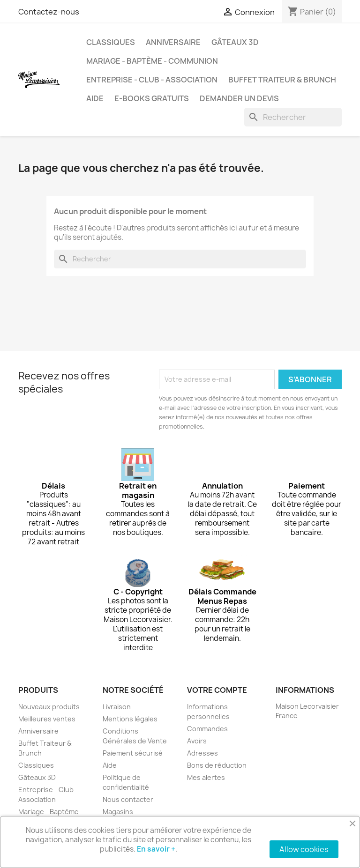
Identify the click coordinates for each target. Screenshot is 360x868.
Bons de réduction (217, 765)
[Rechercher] (293, 117)
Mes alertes (206, 777)
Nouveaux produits (49, 707)
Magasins (118, 812)
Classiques (111, 42)
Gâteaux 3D (235, 42)
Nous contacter (128, 799)
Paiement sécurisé (133, 753)
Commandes (207, 729)
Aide (95, 98)
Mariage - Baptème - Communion (152, 61)
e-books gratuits (152, 98)
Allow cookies (304, 849)
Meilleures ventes (47, 719)
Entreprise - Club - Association (152, 80)
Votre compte (217, 690)
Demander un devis (239, 98)
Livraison (117, 707)
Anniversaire (173, 42)
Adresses (202, 753)
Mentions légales (130, 719)
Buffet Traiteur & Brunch (282, 80)
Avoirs (197, 741)
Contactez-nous (49, 12)
